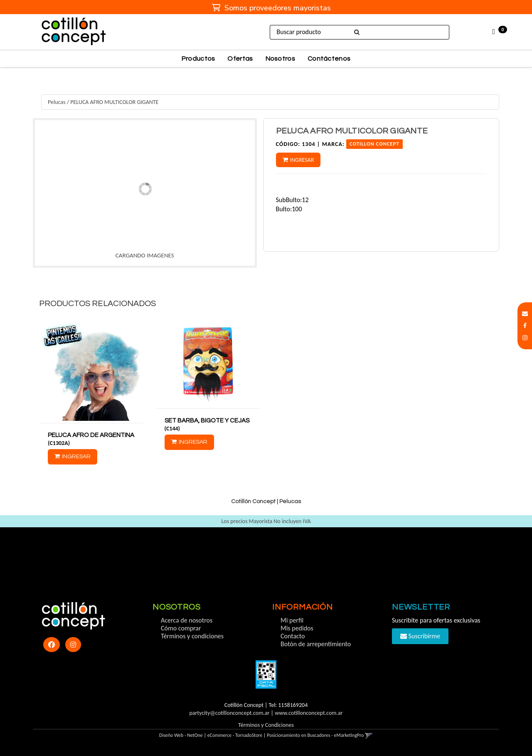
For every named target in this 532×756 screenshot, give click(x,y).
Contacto (293, 636)
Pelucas (57, 102)
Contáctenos (329, 59)
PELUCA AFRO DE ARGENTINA (91, 435)
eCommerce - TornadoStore (235, 735)
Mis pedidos (297, 628)
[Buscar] (356, 32)
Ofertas (240, 59)
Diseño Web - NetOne (181, 735)
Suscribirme (420, 636)
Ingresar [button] (302, 160)
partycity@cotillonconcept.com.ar (229, 713)
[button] (525, 314)
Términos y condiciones (192, 636)
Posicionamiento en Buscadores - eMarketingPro (315, 735)
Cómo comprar (181, 628)
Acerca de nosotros (187, 620)
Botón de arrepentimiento (316, 644)
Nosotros (280, 59)
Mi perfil (292, 620)
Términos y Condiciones (266, 725)
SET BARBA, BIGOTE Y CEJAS (207, 421)
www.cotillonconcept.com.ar (309, 713)
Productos (198, 59)
